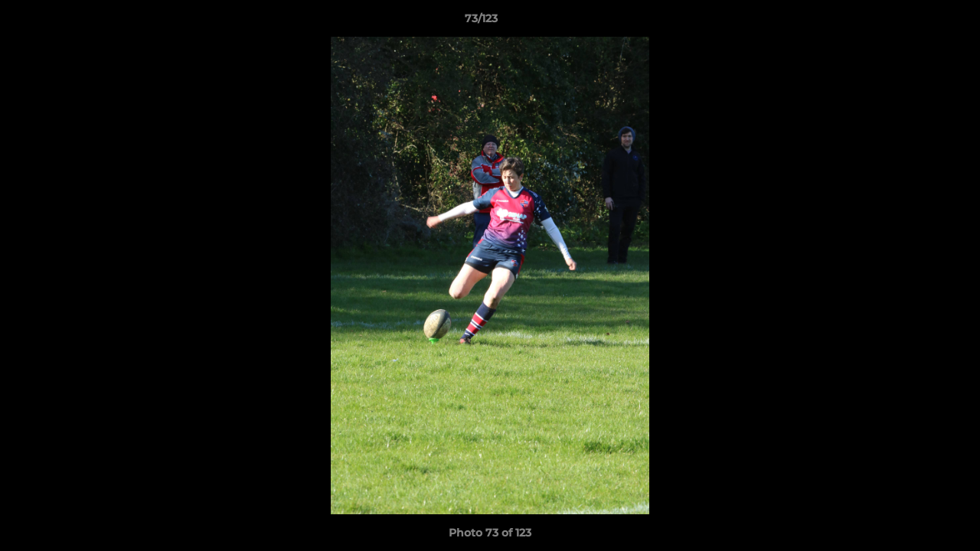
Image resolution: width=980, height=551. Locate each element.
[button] (916, 22)
